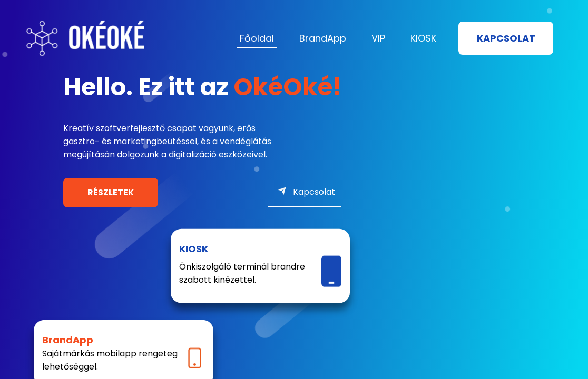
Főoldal (257, 38)
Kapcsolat (506, 38)
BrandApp (323, 38)
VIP (378, 38)
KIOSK (423, 38)
